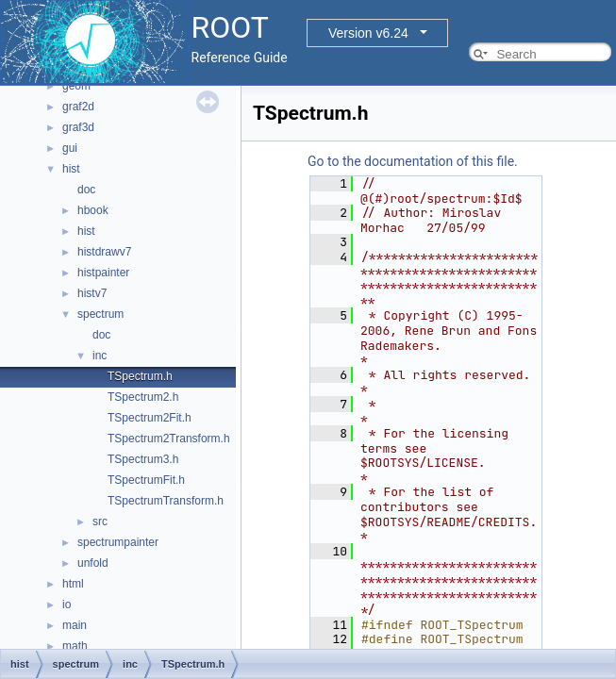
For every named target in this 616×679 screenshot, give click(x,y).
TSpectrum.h (140, 376)
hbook (93, 210)
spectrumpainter (118, 542)
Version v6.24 (368, 33)
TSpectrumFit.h (146, 480)
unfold (93, 563)
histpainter (103, 273)
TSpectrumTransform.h (166, 501)
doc (86, 190)
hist (71, 169)
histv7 (92, 293)
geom (76, 86)
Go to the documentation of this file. (413, 161)
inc (100, 356)
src (100, 522)
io (67, 604)
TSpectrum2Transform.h (169, 439)
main (75, 625)
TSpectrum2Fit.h (150, 418)
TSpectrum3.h (143, 459)
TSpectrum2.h (143, 397)
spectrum (100, 314)
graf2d (78, 107)
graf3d (78, 127)
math (75, 646)
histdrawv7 (104, 252)
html (73, 584)
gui (70, 148)
